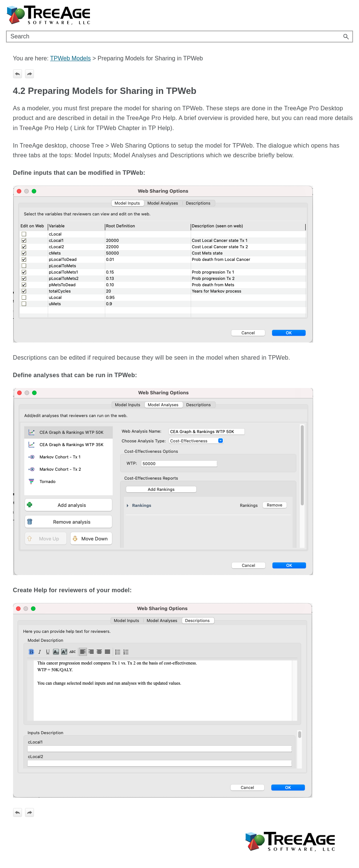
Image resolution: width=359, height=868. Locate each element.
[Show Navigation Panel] (349, 15)
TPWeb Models (70, 58)
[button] (346, 37)
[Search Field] (179, 37)
